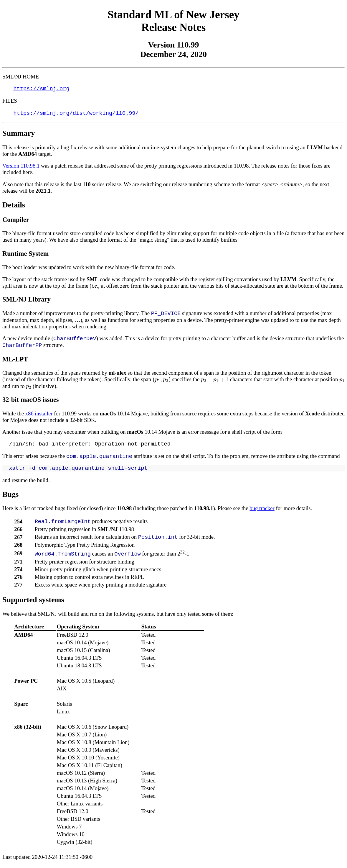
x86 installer (39, 413)
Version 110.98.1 (21, 166)
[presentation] (162, 379)
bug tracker (262, 510)
